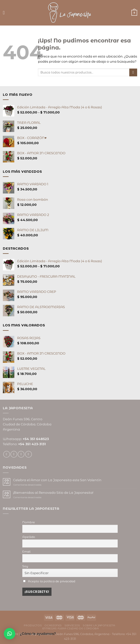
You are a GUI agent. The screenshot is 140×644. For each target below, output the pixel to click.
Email (26, 552)
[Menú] (5, 13)
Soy (25, 566)
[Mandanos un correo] (21, 454)
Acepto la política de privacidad (51, 581)
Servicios (72, 625)
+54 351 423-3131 (32, 444)
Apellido (29, 537)
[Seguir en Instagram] (14, 454)
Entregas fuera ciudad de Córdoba (71, 628)
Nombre (29, 522)
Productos (33, 625)
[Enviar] (133, 72)
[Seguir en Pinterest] (29, 454)
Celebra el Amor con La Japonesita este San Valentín (57, 480)
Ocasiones (53, 625)
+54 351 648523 (36, 439)
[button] (10, 634)
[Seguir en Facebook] (7, 454)
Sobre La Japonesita (99, 625)
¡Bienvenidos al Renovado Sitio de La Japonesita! (53, 493)
